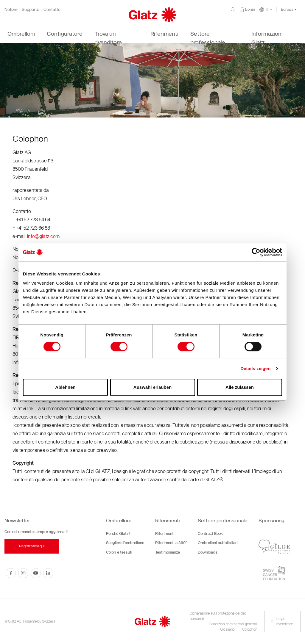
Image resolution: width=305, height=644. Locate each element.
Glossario (227, 629)
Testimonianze (168, 552)
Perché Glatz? (118, 533)
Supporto (31, 10)
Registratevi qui (32, 546)
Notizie (11, 10)
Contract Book (210, 533)
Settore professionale (223, 521)
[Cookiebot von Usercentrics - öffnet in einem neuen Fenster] (256, 252)
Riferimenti (167, 521)
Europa (287, 9)
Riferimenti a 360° (171, 543)
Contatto (52, 10)
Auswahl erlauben (152, 387)
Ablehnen (65, 387)
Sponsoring (271, 521)
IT (267, 9)
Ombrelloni (118, 521)
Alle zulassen (240, 387)
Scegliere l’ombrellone (125, 543)
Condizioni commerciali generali (233, 624)
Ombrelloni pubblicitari (218, 543)
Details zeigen (255, 368)
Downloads (208, 552)
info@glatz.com (43, 236)
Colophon (250, 629)
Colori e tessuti (119, 552)
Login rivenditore (282, 621)
